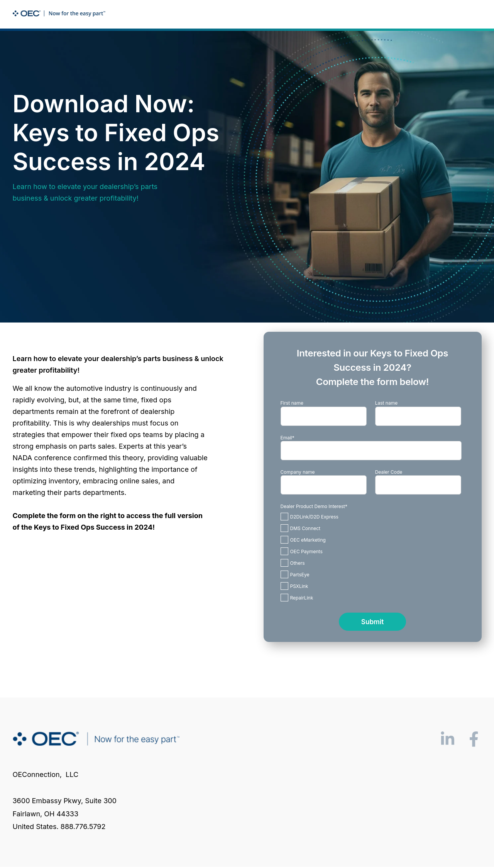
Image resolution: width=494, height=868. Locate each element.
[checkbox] (371, 557)
